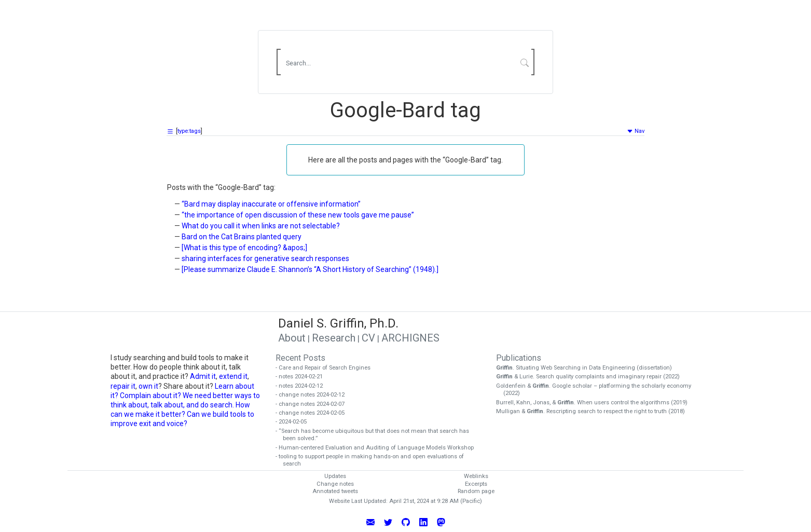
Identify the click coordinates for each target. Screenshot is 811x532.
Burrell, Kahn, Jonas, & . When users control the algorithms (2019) (595, 403)
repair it (123, 386)
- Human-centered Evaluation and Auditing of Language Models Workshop (378, 448)
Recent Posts (300, 358)
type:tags (189, 131)
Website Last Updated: (358, 501)
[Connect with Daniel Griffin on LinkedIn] (423, 522)
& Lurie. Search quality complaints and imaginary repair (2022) (592, 377)
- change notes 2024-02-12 (314, 395)
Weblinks (476, 476)
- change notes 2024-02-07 (314, 404)
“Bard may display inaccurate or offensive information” (271, 204)
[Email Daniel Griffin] (370, 522)
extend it (233, 376)
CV (368, 338)
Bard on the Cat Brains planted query (242, 237)
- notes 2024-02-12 (303, 386)
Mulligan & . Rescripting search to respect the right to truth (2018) (594, 411)
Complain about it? (150, 395)
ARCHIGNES (410, 338)
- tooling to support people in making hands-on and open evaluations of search (373, 460)
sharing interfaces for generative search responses (265, 258)
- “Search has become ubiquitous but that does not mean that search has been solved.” (376, 435)
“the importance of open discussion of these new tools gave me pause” (298, 215)
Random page (476, 491)
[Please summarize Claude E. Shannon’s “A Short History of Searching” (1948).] (310, 269)
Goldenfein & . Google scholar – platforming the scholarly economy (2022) (597, 390)
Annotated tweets (335, 491)
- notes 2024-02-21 (303, 377)
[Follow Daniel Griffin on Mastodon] (441, 522)
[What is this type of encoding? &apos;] (244, 248)
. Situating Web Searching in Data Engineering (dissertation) (588, 368)
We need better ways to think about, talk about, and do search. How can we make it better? (185, 405)
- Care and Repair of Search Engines (327, 368)
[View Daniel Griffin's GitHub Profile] (406, 522)
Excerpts (476, 484)
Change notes (335, 484)
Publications (519, 358)
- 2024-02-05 (295, 422)
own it (148, 386)
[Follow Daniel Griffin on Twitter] (388, 522)
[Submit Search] (525, 62)
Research (334, 338)
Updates (335, 476)
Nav (636, 131)
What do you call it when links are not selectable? (261, 226)
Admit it (203, 376)
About (292, 338)
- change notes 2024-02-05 (314, 413)
